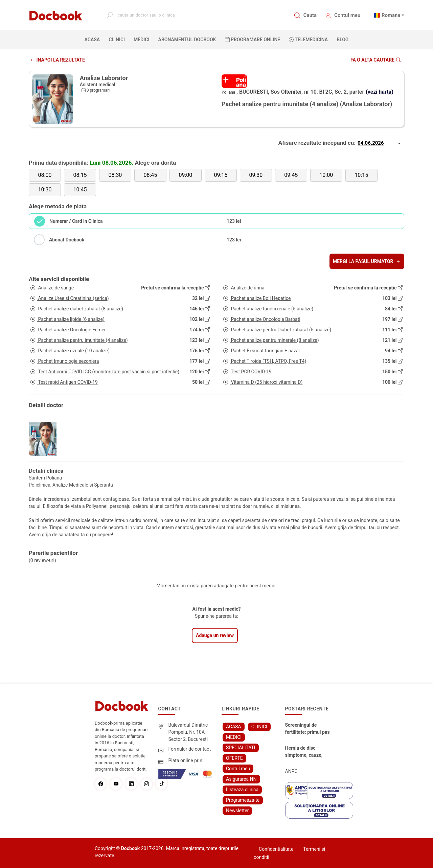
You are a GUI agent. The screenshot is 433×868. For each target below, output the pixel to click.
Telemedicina (308, 40)
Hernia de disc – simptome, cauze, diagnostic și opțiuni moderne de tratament (307, 752)
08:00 (45, 175)
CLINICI (117, 40)
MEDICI (141, 40)
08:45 (150, 175)
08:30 (115, 175)
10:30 (45, 190)
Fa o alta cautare (376, 60)
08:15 (80, 175)
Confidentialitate (276, 849)
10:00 (326, 175)
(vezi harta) (380, 92)
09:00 (185, 175)
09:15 (221, 175)
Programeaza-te (243, 800)
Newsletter (237, 811)
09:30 (256, 175)
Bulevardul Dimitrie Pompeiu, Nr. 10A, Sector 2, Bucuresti (188, 732)
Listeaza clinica (242, 790)
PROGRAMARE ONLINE (253, 40)
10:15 (361, 175)
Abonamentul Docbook (187, 40)
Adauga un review (215, 635)
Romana (391, 15)
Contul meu (347, 15)
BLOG (343, 40)
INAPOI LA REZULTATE (58, 60)
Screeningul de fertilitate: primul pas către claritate (307, 729)
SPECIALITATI (241, 748)
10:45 (80, 190)
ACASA (94, 39)
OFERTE (234, 758)
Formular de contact (190, 749)
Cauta (310, 15)
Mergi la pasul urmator (367, 261)
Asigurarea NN (241, 779)
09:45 (291, 175)
